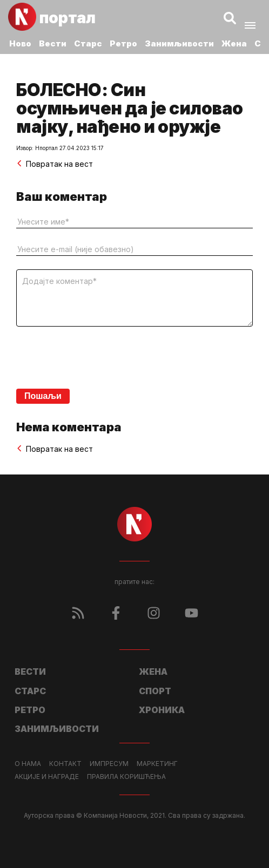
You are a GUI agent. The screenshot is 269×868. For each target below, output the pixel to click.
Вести (53, 43)
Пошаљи (43, 396)
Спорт (155, 691)
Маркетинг (157, 764)
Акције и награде (47, 777)
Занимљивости (179, 43)
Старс (88, 43)
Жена (234, 43)
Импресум (109, 764)
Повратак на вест (55, 164)
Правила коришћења (126, 777)
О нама (28, 764)
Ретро (123, 43)
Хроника (162, 710)
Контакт (65, 764)
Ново (20, 43)
